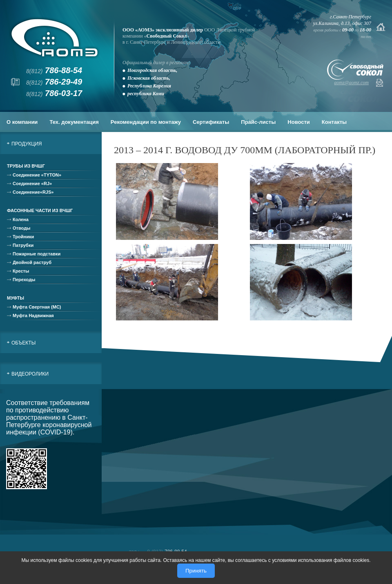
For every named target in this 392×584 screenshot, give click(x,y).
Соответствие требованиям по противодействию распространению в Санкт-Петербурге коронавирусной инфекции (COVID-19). (49, 417)
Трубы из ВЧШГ (26, 166)
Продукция (27, 144)
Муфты (16, 298)
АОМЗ (55, 38)
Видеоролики (30, 374)
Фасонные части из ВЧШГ (40, 210)
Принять (196, 571)
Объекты (23, 343)
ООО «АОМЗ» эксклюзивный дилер (163, 30)
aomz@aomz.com (351, 83)
